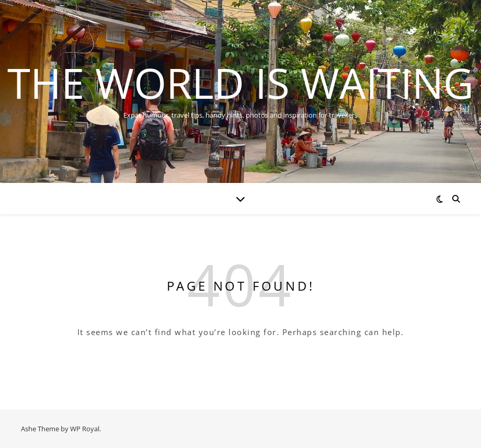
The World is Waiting (241, 83)
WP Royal (85, 429)
